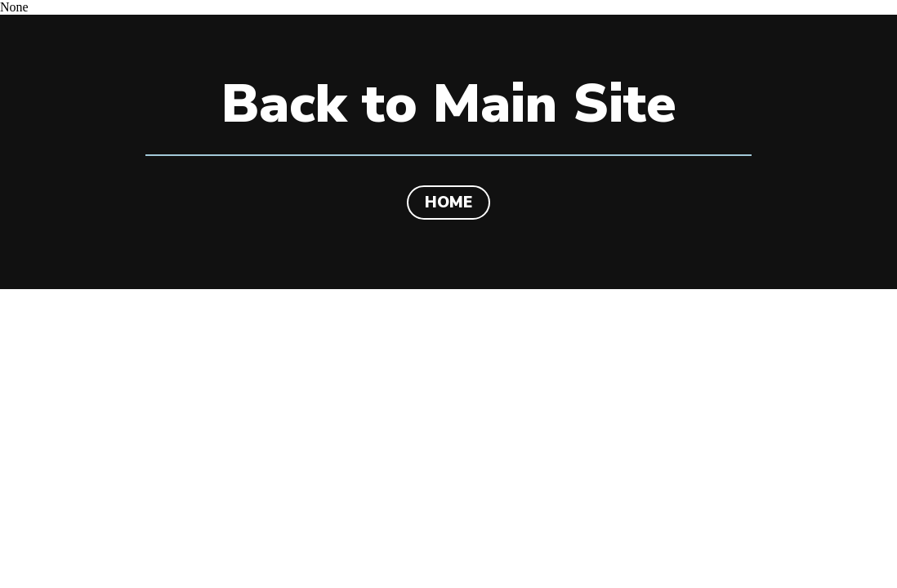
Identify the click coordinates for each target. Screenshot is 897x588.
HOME (449, 203)
